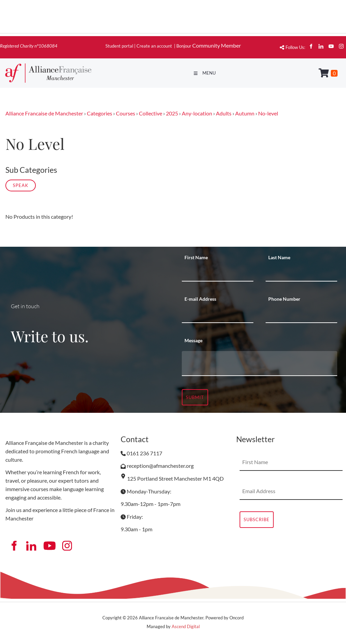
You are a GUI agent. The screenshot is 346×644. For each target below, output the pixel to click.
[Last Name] (301, 273)
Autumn (245, 113)
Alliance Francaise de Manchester (44, 113)
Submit (195, 397)
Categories (100, 113)
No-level (268, 113)
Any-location (197, 113)
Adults (224, 113)
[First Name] (218, 273)
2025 (172, 113)
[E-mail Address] (218, 315)
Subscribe (257, 519)
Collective (151, 113)
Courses (126, 113)
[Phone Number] (301, 315)
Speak (21, 185)
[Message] (259, 364)
